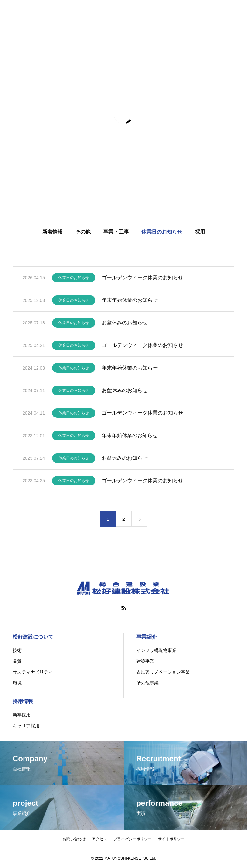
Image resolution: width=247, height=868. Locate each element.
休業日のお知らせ (162, 233)
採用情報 (23, 701)
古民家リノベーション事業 (163, 672)
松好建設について (33, 637)
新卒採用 (22, 715)
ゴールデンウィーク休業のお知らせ (142, 279)
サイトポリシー (171, 839)
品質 (17, 661)
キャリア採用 (26, 726)
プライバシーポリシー (133, 839)
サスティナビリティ (33, 672)
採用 (200, 233)
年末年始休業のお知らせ (130, 301)
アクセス (99, 839)
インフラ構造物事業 (156, 650)
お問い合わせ (74, 839)
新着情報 (52, 233)
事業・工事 (116, 233)
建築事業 (145, 661)
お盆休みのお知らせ (125, 324)
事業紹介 (147, 637)
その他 (83, 233)
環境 (17, 683)
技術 (17, 650)
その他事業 (148, 683)
